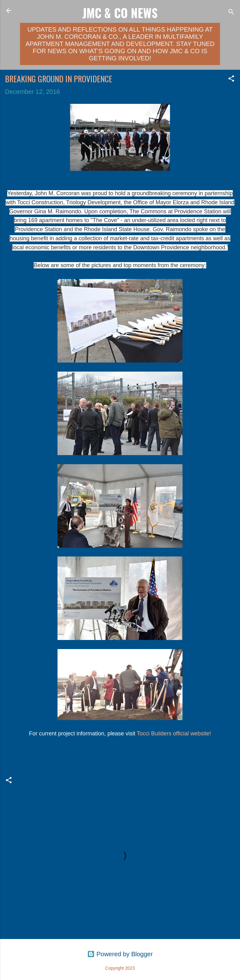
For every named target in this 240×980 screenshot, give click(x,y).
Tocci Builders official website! (174, 734)
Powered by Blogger (120, 954)
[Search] (231, 13)
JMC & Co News (120, 13)
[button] (231, 79)
